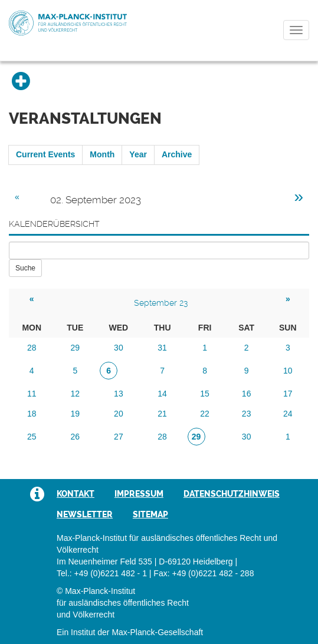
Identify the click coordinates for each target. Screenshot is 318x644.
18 (32, 414)
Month (102, 154)
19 (76, 414)
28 (32, 348)
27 (119, 437)
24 (288, 414)
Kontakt (76, 494)
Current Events (45, 154)
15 (205, 394)
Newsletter (85, 514)
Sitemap (150, 514)
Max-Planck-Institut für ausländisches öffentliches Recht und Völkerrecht (68, 23)
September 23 (161, 303)
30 (119, 348)
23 (247, 414)
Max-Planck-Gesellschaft (157, 632)
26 (76, 437)
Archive (177, 154)
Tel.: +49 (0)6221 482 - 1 (102, 573)
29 (76, 348)
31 (162, 348)
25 (32, 437)
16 (247, 394)
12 (76, 394)
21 (162, 414)
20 (119, 414)
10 (288, 371)
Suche (25, 268)
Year (138, 154)
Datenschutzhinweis (232, 494)
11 (32, 394)
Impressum (139, 494)
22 (205, 414)
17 (288, 394)
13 (119, 394)
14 (162, 394)
